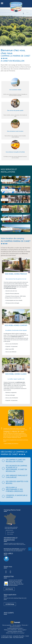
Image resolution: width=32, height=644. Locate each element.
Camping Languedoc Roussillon (15, 631)
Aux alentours (5, 219)
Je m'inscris (9, 589)
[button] (15, 461)
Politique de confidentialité (10, 630)
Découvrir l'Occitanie (7, 229)
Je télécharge (10, 604)
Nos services (5, 200)
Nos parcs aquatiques (7, 181)
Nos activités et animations (8, 190)
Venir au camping (9, 532)
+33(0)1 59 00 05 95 (9, 530)
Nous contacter (9, 534)
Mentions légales (22, 630)
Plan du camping (17, 625)
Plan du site (25, 625)
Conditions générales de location (15, 628)
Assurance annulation (15, 627)
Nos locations (5, 210)
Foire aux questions (7, 625)
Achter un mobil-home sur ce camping (15, 633)
